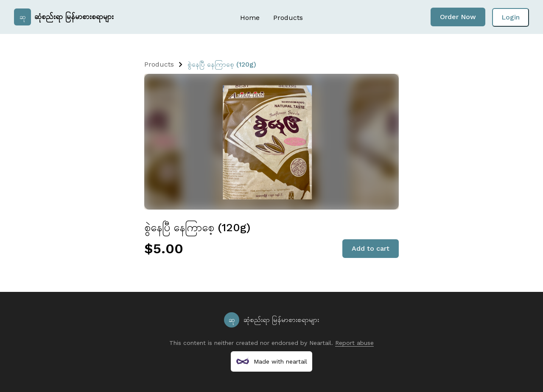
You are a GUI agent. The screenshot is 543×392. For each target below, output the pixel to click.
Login (511, 17)
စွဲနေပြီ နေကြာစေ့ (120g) (222, 64)
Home (250, 18)
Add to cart (371, 248)
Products (288, 18)
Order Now (458, 17)
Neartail (320, 343)
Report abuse (354, 343)
